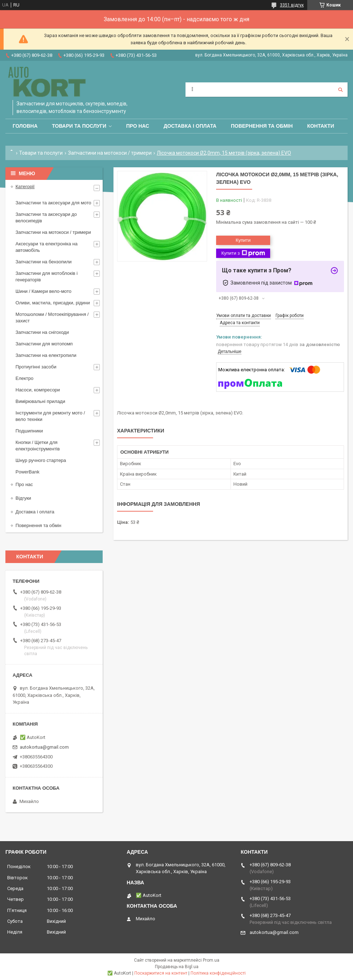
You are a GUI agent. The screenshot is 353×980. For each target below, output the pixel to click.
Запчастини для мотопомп (44, 344)
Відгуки (23, 498)
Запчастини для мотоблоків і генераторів (46, 276)
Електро (24, 378)
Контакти (321, 126)
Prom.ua (211, 960)
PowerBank (27, 472)
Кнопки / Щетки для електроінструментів (38, 446)
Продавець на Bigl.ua (177, 967)
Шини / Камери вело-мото (43, 291)
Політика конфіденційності (218, 973)
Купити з (243, 253)
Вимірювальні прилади (40, 401)
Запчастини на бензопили (44, 262)
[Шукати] (340, 90)
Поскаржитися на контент (161, 973)
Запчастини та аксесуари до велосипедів (46, 217)
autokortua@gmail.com (44, 747)
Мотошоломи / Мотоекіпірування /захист (52, 317)
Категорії (25, 187)
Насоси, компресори (38, 390)
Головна (25, 126)
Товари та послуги (79, 126)
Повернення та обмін (262, 126)
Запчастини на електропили (46, 355)
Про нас (138, 126)
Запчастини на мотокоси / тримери (110, 153)
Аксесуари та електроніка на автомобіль (46, 247)
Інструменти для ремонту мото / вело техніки (50, 416)
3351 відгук (292, 5)
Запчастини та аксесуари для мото (53, 203)
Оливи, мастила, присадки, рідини (53, 303)
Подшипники (29, 431)
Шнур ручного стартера (41, 460)
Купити (243, 240)
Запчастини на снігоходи (42, 332)
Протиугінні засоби (36, 367)
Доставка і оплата (190, 126)
